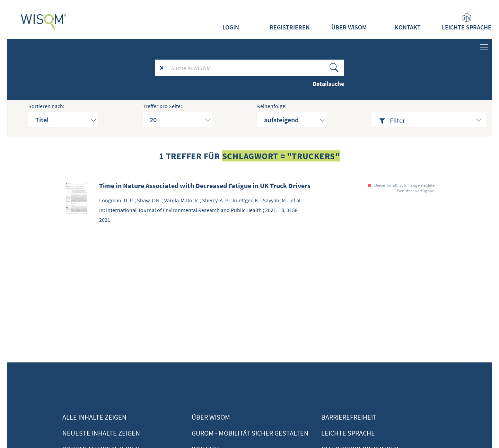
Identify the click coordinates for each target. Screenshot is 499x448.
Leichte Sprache (467, 22)
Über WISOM (349, 27)
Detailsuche (328, 84)
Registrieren (290, 27)
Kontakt (408, 27)
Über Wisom (211, 417)
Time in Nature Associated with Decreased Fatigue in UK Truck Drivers (205, 186)
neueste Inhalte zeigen (101, 433)
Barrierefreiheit (349, 417)
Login (231, 27)
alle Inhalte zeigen (94, 417)
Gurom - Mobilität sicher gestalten (250, 433)
